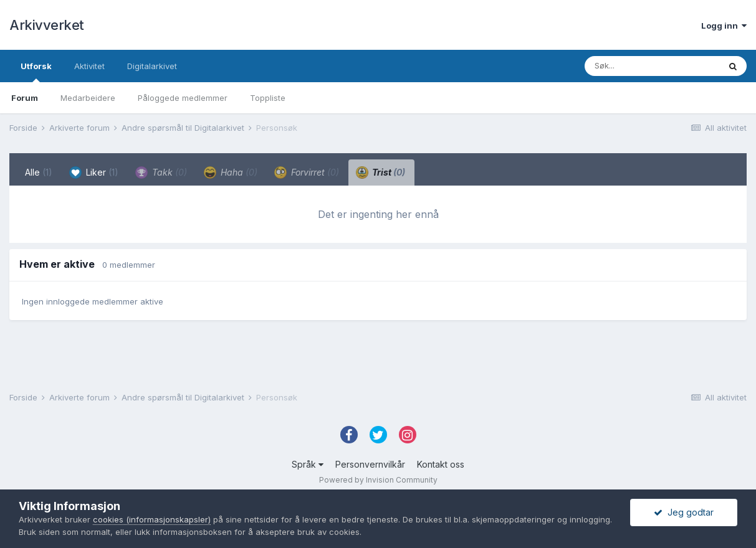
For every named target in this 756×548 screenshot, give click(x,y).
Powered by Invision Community (378, 480)
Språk (308, 464)
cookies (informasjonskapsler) (152, 519)
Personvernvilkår (370, 464)
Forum (25, 98)
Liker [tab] (94, 172)
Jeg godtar (684, 512)
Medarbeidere (88, 98)
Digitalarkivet (152, 66)
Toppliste (268, 98)
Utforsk (36, 72)
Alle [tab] (39, 172)
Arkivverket (47, 25)
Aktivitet (89, 66)
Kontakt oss (441, 464)
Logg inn (724, 26)
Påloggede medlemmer (183, 98)
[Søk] (652, 66)
